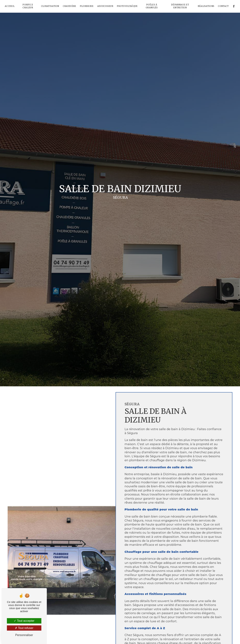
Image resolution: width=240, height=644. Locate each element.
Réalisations (206, 6)
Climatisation (50, 6)
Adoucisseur (105, 6)
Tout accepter (24, 621)
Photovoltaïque (127, 6)
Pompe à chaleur (28, 6)
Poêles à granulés (152, 6)
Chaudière (69, 6)
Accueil (10, 6)
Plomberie (87, 6)
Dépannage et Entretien (180, 6)
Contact (223, 6)
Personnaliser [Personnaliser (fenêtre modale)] (24, 635)
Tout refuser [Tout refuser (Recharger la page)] (24, 628)
